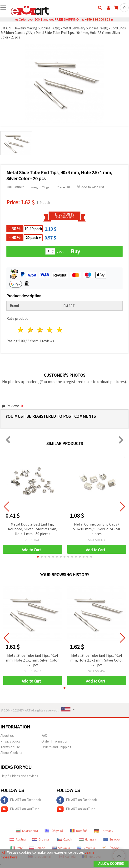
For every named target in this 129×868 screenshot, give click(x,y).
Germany (104, 831)
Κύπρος (110, 848)
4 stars (50, 330)
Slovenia (86, 848)
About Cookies (11, 753)
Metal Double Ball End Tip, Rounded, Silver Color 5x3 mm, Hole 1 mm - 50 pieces (32, 529)
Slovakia (61, 848)
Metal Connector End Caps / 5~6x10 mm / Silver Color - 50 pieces (97, 529)
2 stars (31, 330)
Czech (65, 839)
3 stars (40, 330)
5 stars (60, 330)
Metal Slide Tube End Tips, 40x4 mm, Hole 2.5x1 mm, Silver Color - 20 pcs (32, 660)
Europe (112, 839)
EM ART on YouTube (20, 809)
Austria (18, 839)
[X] (3, 852)
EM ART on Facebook (21, 800)
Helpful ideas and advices (19, 776)
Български (27, 831)
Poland (37, 848)
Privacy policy (10, 741)
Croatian (41, 839)
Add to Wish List (90, 187)
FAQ (44, 735)
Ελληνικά (54, 831)
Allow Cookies (111, 864)
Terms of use (10, 747)
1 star (21, 330)
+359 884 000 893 (97, 19)
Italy (17, 848)
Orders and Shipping (56, 747)
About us (7, 735)
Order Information (55, 741)
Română (79, 831)
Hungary (88, 839)
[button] (38, 557)
